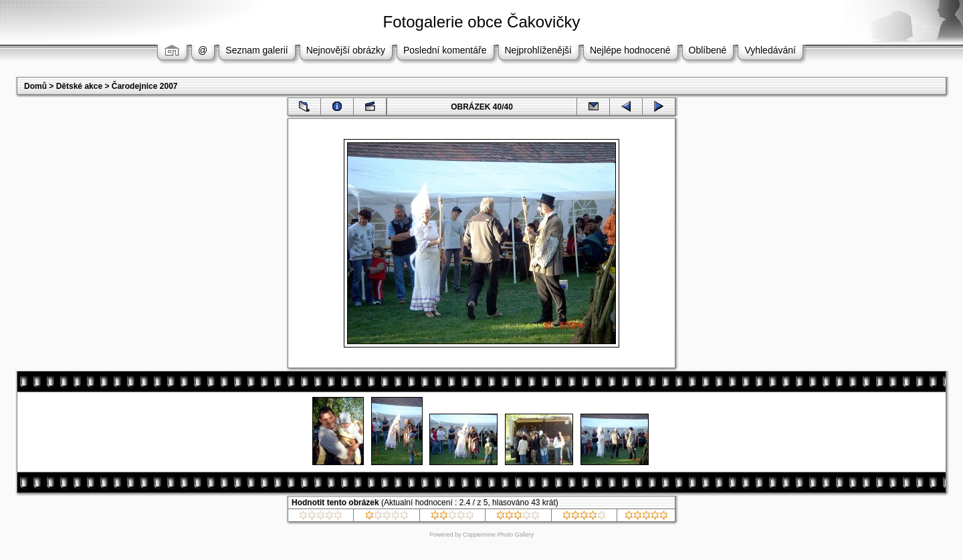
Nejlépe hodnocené (630, 50)
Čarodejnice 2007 (145, 86)
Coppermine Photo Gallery (498, 535)
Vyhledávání (770, 50)
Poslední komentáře (445, 50)
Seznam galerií (256, 50)
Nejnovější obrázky (346, 50)
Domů (35, 86)
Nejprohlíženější (538, 50)
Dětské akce (79, 86)
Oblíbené (708, 50)
